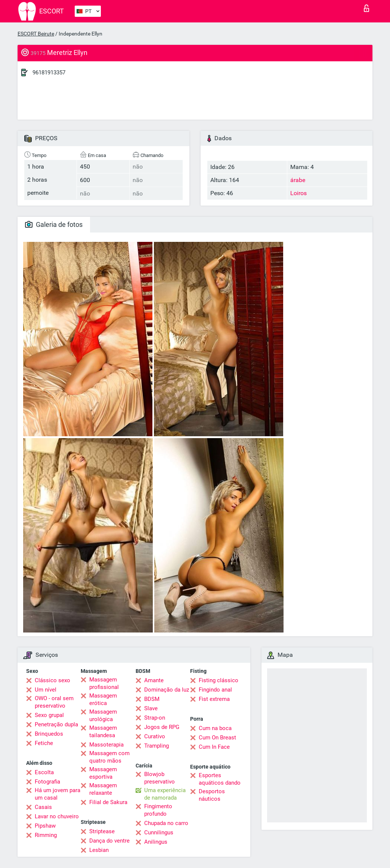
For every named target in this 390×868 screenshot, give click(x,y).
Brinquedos (49, 734)
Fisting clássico (219, 680)
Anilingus (156, 842)
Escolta (44, 772)
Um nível (46, 690)
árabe (298, 180)
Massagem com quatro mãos (109, 757)
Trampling (157, 746)
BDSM (152, 699)
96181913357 (49, 73)
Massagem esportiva (103, 773)
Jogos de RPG (162, 727)
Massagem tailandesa (103, 732)
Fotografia (47, 782)
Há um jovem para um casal (58, 794)
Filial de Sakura (108, 802)
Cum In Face (214, 747)
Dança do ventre (109, 841)
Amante (154, 680)
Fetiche (44, 743)
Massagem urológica (103, 715)
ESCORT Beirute (36, 34)
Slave (151, 708)
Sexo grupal (49, 715)
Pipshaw (45, 826)
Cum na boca (215, 728)
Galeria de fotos (54, 224)
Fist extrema (214, 699)
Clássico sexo (52, 680)
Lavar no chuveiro (57, 816)
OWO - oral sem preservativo (54, 702)
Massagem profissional (104, 683)
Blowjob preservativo (160, 778)
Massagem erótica (103, 699)
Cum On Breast (217, 738)
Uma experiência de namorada (165, 794)
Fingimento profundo (158, 810)
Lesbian (99, 850)
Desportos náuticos (212, 795)
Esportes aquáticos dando (220, 779)
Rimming (46, 835)
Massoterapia (106, 745)
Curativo (155, 736)
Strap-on (155, 718)
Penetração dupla (56, 724)
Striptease (102, 831)
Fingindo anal (215, 690)
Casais (43, 807)
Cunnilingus (159, 832)
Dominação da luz (167, 690)
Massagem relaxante (103, 789)
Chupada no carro (166, 823)
